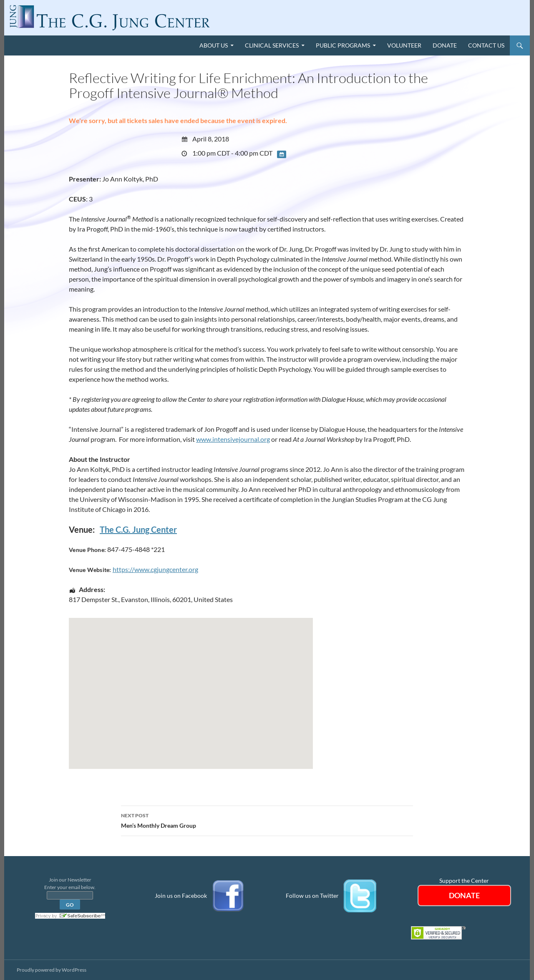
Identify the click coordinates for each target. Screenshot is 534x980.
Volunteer (404, 45)
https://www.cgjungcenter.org (155, 569)
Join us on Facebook (181, 895)
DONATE (464, 895)
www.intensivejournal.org (233, 439)
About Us (214, 45)
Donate (445, 45)
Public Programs (343, 45)
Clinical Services (272, 45)
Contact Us (486, 45)
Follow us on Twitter (312, 895)
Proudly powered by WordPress (52, 970)
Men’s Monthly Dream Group (267, 820)
